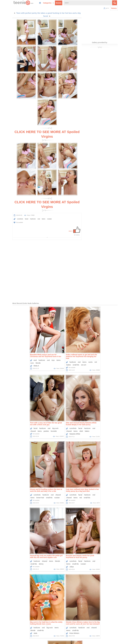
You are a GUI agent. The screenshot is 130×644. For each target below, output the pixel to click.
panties (100, 355)
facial (20, 211)
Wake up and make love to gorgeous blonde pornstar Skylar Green (83, 548)
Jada (89, 492)
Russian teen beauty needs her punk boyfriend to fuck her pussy (62, 482)
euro (14, 355)
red (78, 354)
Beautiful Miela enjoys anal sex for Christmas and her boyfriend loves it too (28, 347)
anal (17, 352)
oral (32, 211)
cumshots (13, 211)
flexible (76, 556)
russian (43, 211)
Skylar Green (74, 559)
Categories (43, 3)
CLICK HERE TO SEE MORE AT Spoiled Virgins (47, 131)
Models (53, 3)
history (121, 8)
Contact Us (81, 628)
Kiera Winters (39, 559)
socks (73, 354)
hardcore (26, 211)
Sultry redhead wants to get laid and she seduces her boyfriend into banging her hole (64, 348)
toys (35, 352)
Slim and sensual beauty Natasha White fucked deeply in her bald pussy (27, 415)
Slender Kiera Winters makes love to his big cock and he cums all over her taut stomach (47, 548)
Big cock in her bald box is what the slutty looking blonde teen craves (100, 482)
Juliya (54, 492)
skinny (23, 489)
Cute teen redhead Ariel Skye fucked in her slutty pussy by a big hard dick (100, 415)
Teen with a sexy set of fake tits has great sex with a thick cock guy (100, 347)
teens (37, 211)
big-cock (109, 352)
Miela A (18, 357)
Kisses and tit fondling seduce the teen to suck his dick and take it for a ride (64, 415)
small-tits (58, 356)
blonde (20, 355)
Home (48, 628)
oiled (27, 423)
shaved (87, 355)
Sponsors (72, 628)
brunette (108, 355)
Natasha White (21, 426)
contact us (100, 641)
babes (51, 356)
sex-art (66, 356)
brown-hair (58, 423)
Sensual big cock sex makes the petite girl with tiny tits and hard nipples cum (28, 482)
